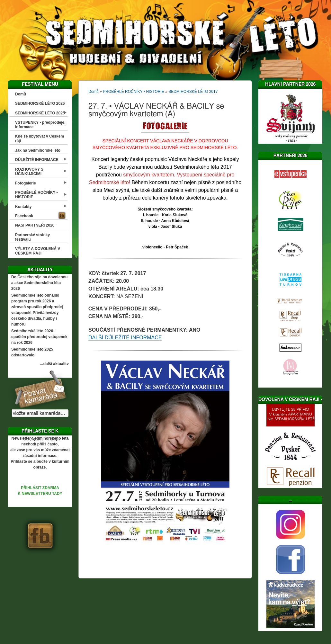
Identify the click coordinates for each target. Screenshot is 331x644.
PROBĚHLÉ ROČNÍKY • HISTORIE (36, 195)
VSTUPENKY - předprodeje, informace (40, 125)
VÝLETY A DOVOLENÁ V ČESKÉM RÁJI (38, 251)
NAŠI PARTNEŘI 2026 (35, 225)
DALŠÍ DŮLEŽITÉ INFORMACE (125, 338)
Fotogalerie (26, 183)
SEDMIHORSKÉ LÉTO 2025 (40, 113)
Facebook (24, 216)
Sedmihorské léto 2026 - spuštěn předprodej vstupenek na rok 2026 (39, 337)
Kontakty (23, 207)
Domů (21, 94)
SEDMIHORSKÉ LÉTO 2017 (193, 92)
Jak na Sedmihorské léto (38, 150)
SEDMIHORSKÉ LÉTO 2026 (40, 103)
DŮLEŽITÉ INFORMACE (37, 160)
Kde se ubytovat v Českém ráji (40, 139)
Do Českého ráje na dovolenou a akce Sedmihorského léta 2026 (39, 283)
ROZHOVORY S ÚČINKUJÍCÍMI (29, 172)
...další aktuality (54, 364)
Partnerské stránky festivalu (32, 237)
